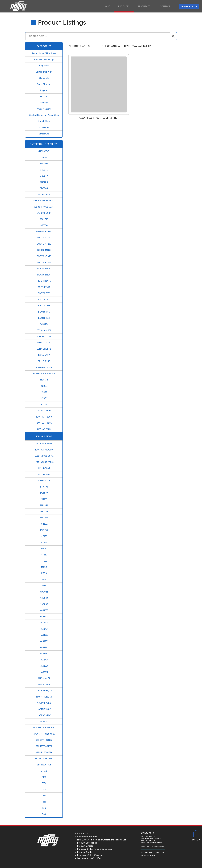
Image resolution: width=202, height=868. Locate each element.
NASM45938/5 (44, 709)
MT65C (44, 555)
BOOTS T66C (44, 299)
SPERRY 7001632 (44, 746)
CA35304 (44, 324)
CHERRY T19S (44, 336)
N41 (44, 586)
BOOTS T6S (44, 318)
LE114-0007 (44, 474)
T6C (44, 808)
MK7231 (44, 518)
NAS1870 (44, 666)
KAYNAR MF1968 (44, 444)
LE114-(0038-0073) (44, 456)
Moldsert (44, 103)
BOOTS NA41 (44, 281)
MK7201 (44, 511)
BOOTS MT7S (44, 275)
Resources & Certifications (90, 855)
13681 (44, 157)
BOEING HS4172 (44, 231)
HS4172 (44, 380)
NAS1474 (44, 623)
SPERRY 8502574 (44, 752)
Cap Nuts (44, 66)
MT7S (44, 573)
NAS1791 (44, 647)
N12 (44, 579)
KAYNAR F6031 (44, 429)
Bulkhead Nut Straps (44, 59)
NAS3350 (44, 672)
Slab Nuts (44, 127)
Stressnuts (44, 134)
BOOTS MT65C (44, 256)
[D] (153, 855)
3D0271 (44, 170)
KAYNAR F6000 (44, 417)
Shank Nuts (44, 121)
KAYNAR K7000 (44, 436)
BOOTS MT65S (44, 262)
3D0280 (44, 182)
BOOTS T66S (44, 306)
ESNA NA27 (44, 355)
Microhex (44, 97)
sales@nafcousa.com (154, 843)
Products (124, 6)
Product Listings (85, 846)
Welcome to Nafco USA (89, 858)
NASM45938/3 (44, 703)
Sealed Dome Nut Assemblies (44, 115)
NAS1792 (44, 654)
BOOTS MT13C (44, 238)
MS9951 (44, 530)
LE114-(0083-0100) (44, 462)
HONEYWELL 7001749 (44, 374)
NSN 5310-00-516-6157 (44, 728)
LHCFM (44, 487)
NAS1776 (44, 635)
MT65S (44, 561)
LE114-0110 (44, 481)
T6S (44, 814)
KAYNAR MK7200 (44, 450)
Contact (165, 6)
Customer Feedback (87, 837)
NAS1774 (44, 629)
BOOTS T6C (44, 312)
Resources (144, 6)
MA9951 (44, 505)
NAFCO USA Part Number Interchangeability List (102, 840)
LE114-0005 (44, 468)
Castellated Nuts (44, 72)
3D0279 (44, 176)
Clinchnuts (44, 78)
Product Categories (87, 843)
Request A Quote (189, 6)
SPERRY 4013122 (44, 740)
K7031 (44, 404)
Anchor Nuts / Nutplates (44, 53)
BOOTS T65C (44, 287)
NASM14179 (44, 678)
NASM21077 (44, 684)
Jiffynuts (44, 90)
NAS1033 (44, 610)
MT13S (44, 542)
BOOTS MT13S (44, 244)
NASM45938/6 (44, 715)
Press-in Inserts (44, 109)
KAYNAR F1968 (44, 411)
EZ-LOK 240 (44, 361)
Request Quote (85, 852)
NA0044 (44, 598)
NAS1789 (44, 641)
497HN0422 (44, 194)
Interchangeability (44, 144)
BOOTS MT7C (44, 269)
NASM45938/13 (44, 691)
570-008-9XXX (44, 213)
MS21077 (44, 524)
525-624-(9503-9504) (44, 201)
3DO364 (44, 188)
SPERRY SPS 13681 (44, 759)
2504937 (44, 164)
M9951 (44, 499)
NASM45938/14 (44, 697)
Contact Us (83, 834)
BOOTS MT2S (44, 250)
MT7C (44, 567)
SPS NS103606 (44, 765)
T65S (44, 789)
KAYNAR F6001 (44, 423)
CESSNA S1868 (44, 330)
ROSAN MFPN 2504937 (44, 734)
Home (107, 6)
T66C (44, 796)
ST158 (44, 771)
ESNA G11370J (44, 343)
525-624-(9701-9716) (44, 207)
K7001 (44, 398)
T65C (44, 783)
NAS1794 (44, 660)
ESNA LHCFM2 (44, 349)
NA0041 (44, 592)
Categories (44, 46)
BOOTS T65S (44, 293)
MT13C (44, 536)
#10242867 (44, 151)
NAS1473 (44, 616)
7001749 (44, 219)
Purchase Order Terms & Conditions (95, 849)
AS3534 (44, 225)
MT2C (44, 549)
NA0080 (44, 604)
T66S (44, 802)
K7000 (44, 392)
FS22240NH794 (44, 367)
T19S (44, 777)
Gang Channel (44, 84)
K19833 (44, 386)
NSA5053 (44, 721)
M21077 (44, 493)
